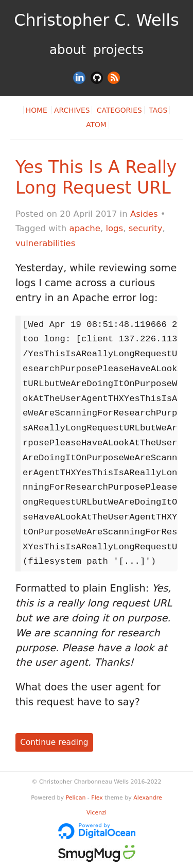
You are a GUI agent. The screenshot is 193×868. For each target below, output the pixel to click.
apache (85, 228)
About (68, 50)
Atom (96, 125)
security (146, 228)
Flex (97, 798)
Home (38, 110)
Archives (72, 110)
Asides (144, 214)
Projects (118, 50)
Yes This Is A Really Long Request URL (96, 177)
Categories (119, 110)
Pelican (75, 798)
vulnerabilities (45, 243)
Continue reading (54, 742)
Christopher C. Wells (96, 20)
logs (114, 228)
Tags (158, 110)
